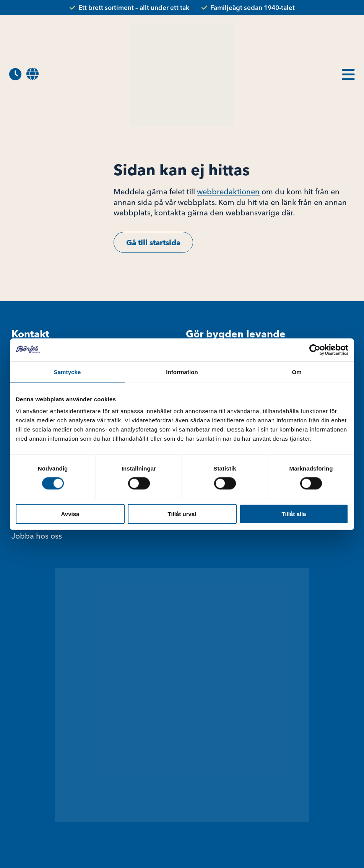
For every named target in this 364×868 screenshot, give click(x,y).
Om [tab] (297, 372)
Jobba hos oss (37, 536)
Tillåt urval (182, 514)
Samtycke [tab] (67, 372)
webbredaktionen (228, 191)
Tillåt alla (294, 514)
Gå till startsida (153, 242)
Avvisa (70, 514)
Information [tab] (182, 372)
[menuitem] (32, 74)
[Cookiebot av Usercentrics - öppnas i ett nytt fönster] (315, 350)
